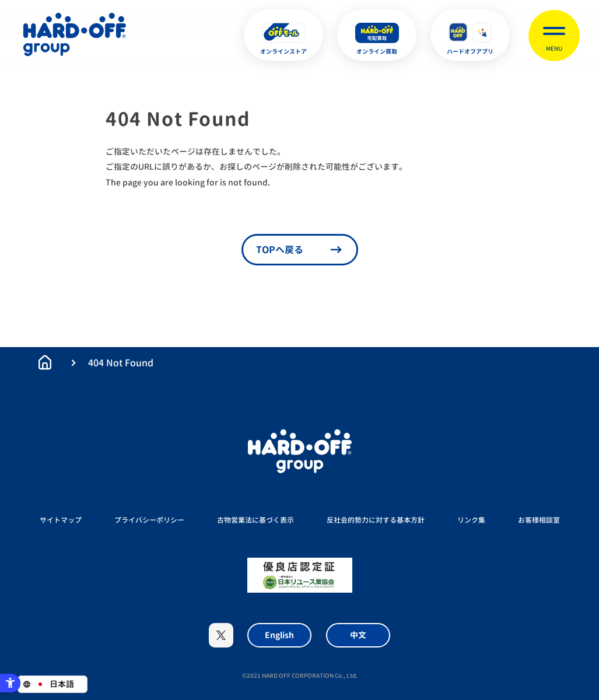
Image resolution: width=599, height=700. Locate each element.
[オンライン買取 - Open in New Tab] (377, 35)
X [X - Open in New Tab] (221, 635)
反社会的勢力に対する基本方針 (376, 520)
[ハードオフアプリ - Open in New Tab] (470, 35)
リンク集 (471, 520)
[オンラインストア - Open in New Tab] (283, 35)
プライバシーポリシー (149, 520)
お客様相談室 (539, 520)
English (279, 635)
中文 (358, 635)
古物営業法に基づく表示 (255, 520)
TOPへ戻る (280, 250)
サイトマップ (61, 520)
